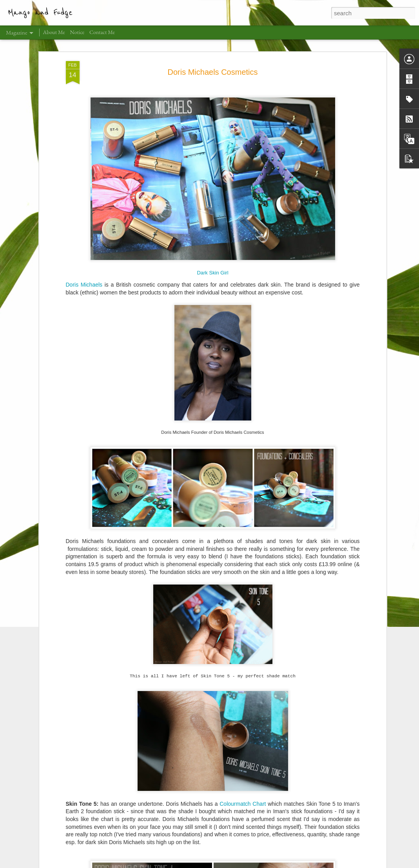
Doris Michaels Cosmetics (212, 57)
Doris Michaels (84, 270)
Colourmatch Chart (243, 789)
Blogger (259, 864)
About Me (54, 32)
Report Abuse (282, 864)
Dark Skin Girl (212, 258)
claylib (220, 864)
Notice (77, 32)
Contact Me (102, 32)
